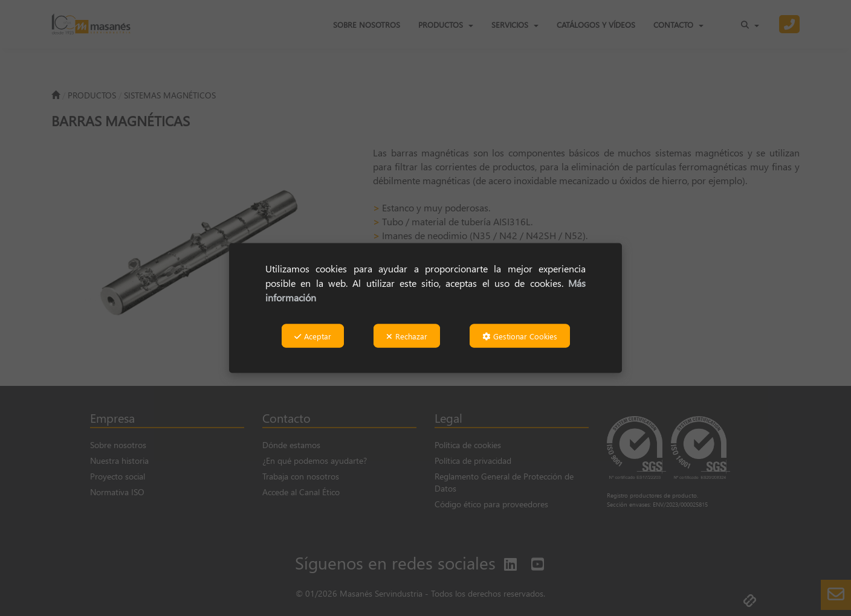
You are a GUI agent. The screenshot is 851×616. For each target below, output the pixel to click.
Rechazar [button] (407, 336)
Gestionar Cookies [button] (520, 336)
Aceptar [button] (313, 336)
